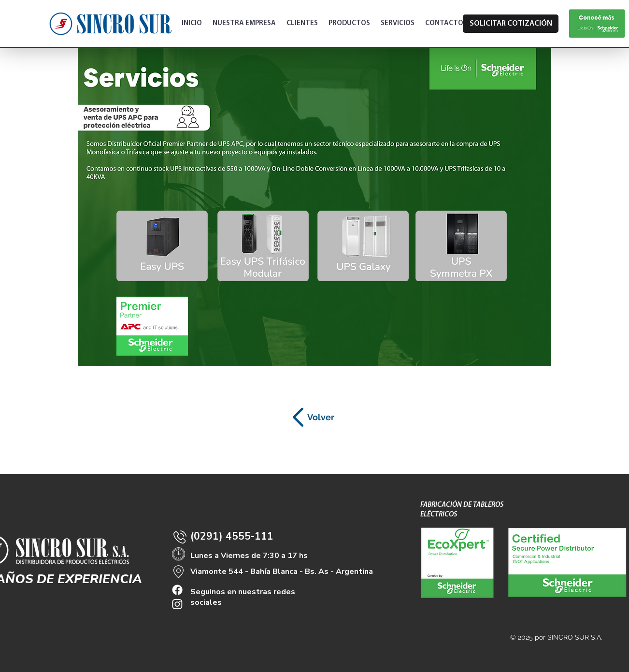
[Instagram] (177, 604)
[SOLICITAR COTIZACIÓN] (511, 24)
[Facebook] (177, 590)
